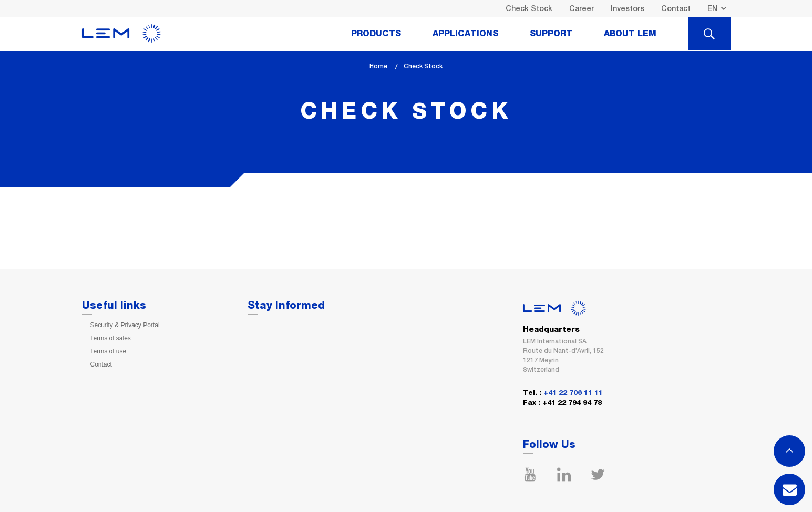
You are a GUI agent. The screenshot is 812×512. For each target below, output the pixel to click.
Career (582, 8)
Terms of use (109, 351)
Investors (628, 8)
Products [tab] (376, 34)
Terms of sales (111, 338)
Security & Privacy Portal (125, 325)
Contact (676, 8)
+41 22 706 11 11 (573, 393)
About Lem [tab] (630, 34)
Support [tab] (551, 34)
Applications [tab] (465, 34)
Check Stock (529, 8)
